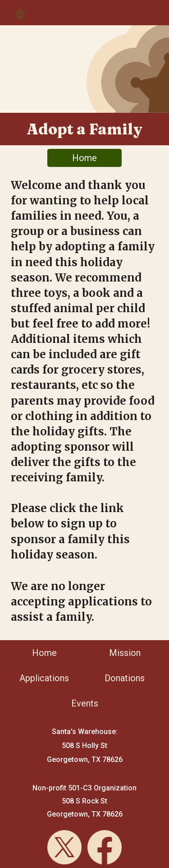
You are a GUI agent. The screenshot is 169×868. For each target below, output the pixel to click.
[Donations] (125, 678)
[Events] (84, 703)
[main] (85, 129)
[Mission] (125, 653)
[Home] (84, 158)
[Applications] (44, 678)
